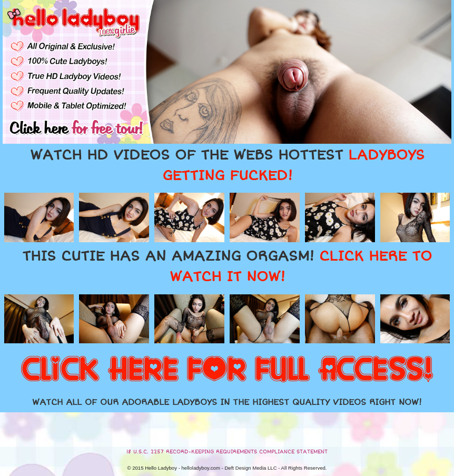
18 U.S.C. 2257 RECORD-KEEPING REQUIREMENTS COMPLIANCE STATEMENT (227, 452)
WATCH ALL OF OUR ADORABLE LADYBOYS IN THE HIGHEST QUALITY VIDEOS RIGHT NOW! (227, 402)
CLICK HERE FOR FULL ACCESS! (227, 370)
